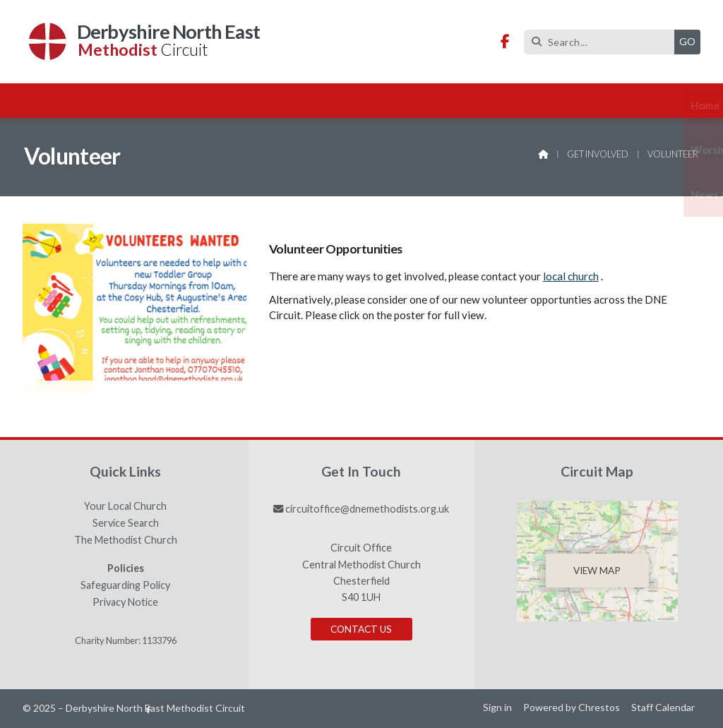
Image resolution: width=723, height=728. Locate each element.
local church (571, 276)
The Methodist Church (126, 540)
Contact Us (361, 629)
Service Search (126, 523)
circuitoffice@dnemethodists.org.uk (367, 509)
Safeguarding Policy (125, 585)
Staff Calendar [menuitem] (663, 707)
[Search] (603, 42)
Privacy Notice (125, 602)
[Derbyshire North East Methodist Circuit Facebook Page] (505, 42)
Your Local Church (125, 506)
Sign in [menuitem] (497, 707)
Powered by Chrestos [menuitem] (572, 707)
